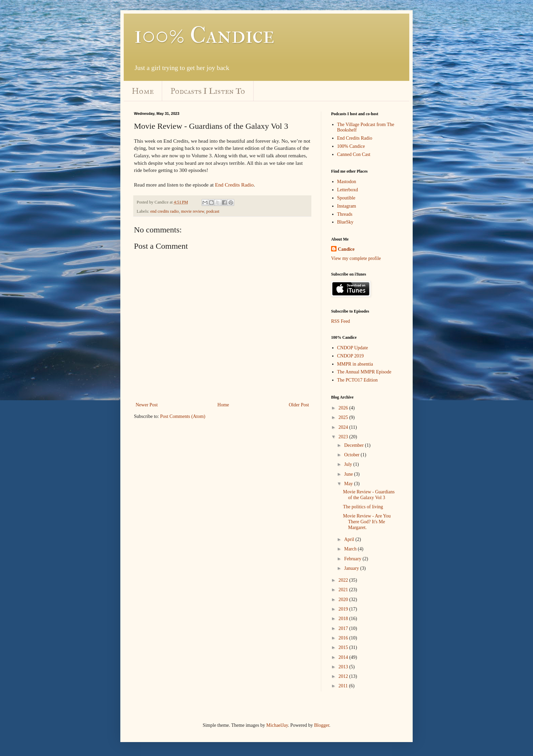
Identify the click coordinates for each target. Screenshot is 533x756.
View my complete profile (356, 258)
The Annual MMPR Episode (364, 372)
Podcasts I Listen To (208, 91)
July (349, 464)
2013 (344, 667)
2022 (344, 580)
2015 (344, 647)
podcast (213, 211)
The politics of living (363, 507)
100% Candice (204, 35)
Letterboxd (348, 190)
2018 (344, 619)
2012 (344, 676)
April (350, 539)
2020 (344, 600)
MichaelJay (277, 725)
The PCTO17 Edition (358, 380)
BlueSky (345, 222)
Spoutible (346, 198)
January (352, 568)
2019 (344, 609)
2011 (344, 686)
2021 (344, 590)
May (349, 484)
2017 (344, 628)
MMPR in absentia (355, 364)
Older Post (299, 405)
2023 (344, 437)
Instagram (347, 206)
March (351, 549)
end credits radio (165, 211)
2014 (344, 657)
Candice (346, 249)
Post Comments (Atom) (183, 416)
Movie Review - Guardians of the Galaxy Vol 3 (369, 495)
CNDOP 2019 (350, 356)
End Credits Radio (235, 185)
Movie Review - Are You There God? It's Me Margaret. (367, 522)
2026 (344, 408)
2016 (344, 638)
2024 (344, 427)
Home (143, 91)
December (354, 445)
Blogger (322, 725)
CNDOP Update (353, 348)
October (352, 455)
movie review (192, 211)
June (349, 474)
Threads (345, 214)
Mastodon (347, 182)
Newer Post (147, 405)
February (353, 559)
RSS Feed (341, 321)
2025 (344, 417)
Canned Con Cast (354, 154)
